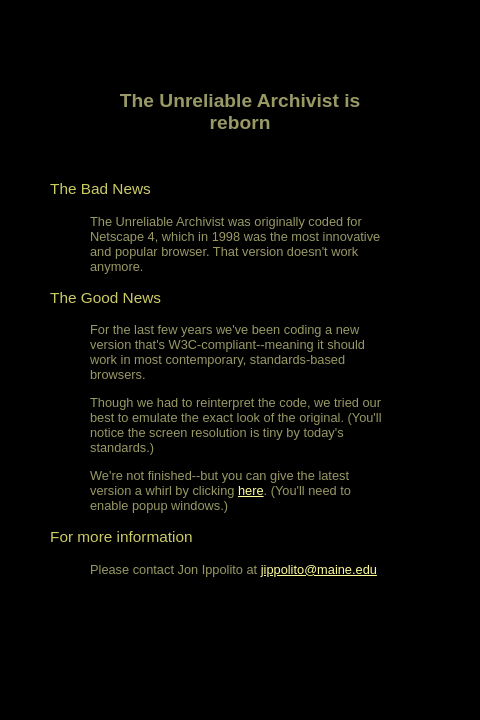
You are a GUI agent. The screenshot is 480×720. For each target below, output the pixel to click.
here (251, 490)
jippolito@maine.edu (319, 569)
